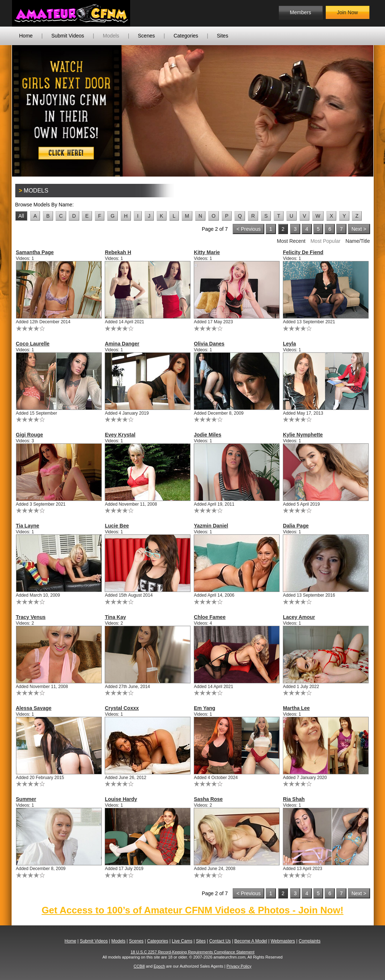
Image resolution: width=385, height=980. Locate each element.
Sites (223, 36)
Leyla (289, 344)
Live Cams (182, 941)
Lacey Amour (299, 617)
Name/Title (358, 241)
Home (26, 36)
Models (111, 36)
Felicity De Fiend (303, 252)
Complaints (309, 941)
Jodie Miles (207, 435)
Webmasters (283, 941)
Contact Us (220, 941)
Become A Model (251, 941)
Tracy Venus (31, 617)
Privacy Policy (239, 966)
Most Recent (291, 241)
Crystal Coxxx (122, 708)
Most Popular (325, 241)
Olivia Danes (209, 344)
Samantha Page (35, 252)
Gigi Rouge (30, 435)
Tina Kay (115, 617)
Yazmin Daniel (211, 526)
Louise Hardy (121, 799)
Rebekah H (118, 252)
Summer (26, 799)
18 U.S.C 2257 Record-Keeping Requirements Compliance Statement (192, 952)
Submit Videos (68, 36)
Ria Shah (294, 799)
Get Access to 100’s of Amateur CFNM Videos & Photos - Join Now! (192, 910)
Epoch (159, 966)
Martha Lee (296, 708)
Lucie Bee (117, 526)
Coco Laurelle (33, 344)
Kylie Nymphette (303, 435)
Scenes (146, 36)
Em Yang (204, 708)
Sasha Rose (208, 799)
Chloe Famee (210, 617)
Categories (186, 36)
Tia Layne (28, 526)
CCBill (139, 966)
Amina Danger (122, 344)
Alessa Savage (34, 708)
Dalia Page (296, 526)
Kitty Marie (207, 252)
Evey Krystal (120, 435)
